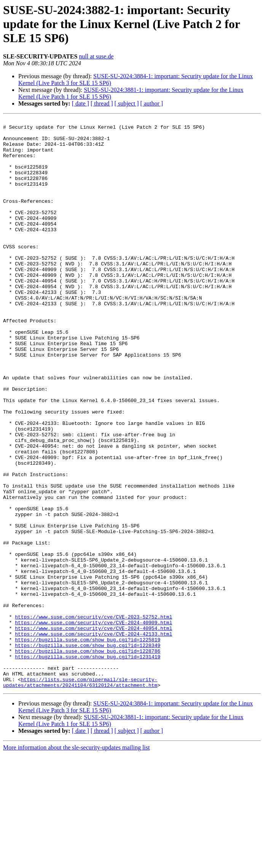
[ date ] (80, 103)
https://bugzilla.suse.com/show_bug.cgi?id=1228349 (87, 751)
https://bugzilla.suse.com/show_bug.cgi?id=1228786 (87, 758)
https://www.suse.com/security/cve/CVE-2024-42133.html (93, 737)
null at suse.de (96, 56)
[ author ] (152, 103)
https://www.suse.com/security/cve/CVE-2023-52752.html (93, 717)
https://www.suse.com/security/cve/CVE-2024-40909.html (93, 724)
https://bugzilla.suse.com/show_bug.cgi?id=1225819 (87, 744)
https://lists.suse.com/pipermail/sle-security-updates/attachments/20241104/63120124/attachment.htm (80, 795)
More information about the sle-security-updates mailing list (76, 861)
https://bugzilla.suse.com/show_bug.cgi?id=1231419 (87, 765)
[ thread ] (102, 103)
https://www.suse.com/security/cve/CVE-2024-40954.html (93, 731)
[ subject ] (127, 103)
